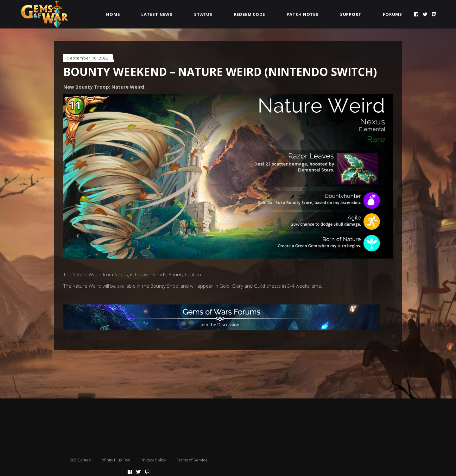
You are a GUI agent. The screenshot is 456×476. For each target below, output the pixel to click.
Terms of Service (192, 460)
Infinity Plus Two (116, 460)
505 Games (80, 460)
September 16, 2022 (88, 58)
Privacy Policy (153, 460)
